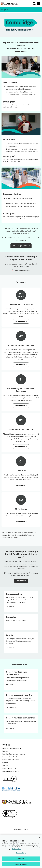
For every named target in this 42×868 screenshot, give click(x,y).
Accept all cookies (21, 864)
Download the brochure (22, 271)
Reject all (21, 859)
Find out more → (21, 321)
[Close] (40, 838)
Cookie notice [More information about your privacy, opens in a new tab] (16, 849)
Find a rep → (10, 684)
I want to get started (21, 245)
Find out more (21, 581)
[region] (21, 851)
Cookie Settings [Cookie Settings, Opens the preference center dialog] (21, 853)
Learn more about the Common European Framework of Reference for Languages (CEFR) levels (19, 535)
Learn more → (11, 607)
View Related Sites (20, 830)
